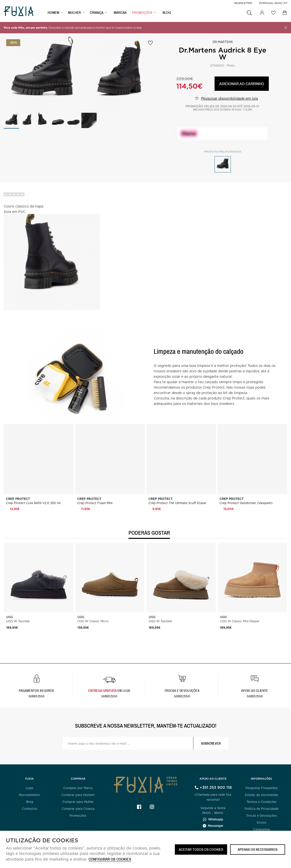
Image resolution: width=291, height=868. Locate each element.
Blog (30, 802)
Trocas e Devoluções (261, 816)
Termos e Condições (262, 802)
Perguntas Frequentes (262, 788)
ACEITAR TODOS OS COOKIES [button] (201, 849)
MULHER (74, 12)
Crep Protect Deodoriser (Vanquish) (246, 503)
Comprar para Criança (78, 809)
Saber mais (36, 696)
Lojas (29, 788)
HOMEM (53, 12)
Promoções (78, 816)
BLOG (167, 12)
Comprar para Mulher (78, 802)
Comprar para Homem (78, 795)
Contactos (30, 809)
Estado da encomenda (261, 795)
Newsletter (243, 3)
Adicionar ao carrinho (242, 84)
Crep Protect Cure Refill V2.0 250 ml (33, 503)
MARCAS (120, 12)
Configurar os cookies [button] (110, 859)
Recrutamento (29, 795)
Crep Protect (18, 499)
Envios (262, 822)
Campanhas (262, 829)
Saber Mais (109, 696)
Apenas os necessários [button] (258, 849)
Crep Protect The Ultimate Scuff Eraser (177, 503)
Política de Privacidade (262, 809)
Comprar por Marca (78, 788)
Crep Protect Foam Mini (95, 503)
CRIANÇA (97, 12)
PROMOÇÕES (142, 12)
